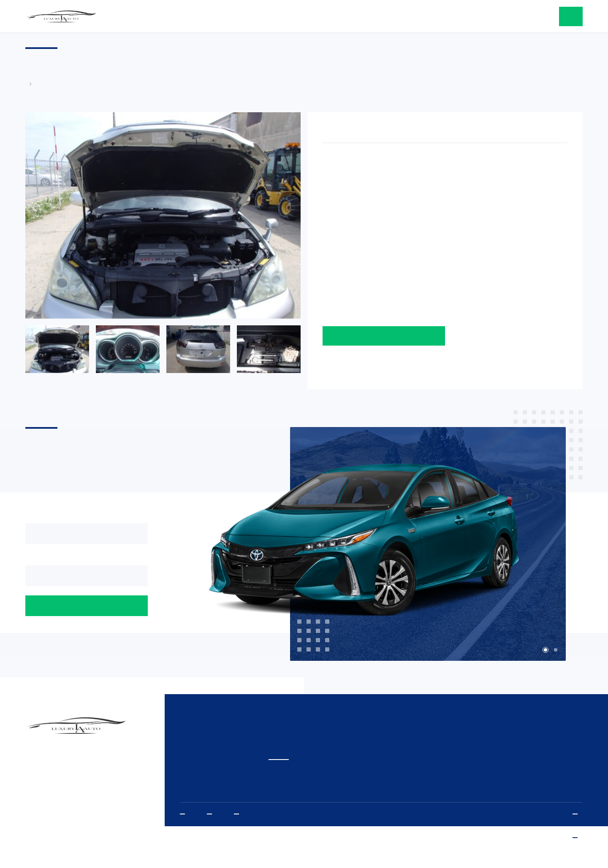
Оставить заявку (384, 336)
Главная (30, 84)
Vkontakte (239, 814)
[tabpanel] (392, 545)
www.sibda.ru (578, 838)
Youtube (185, 814)
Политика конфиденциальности (578, 814)
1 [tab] (546, 650)
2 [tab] (556, 650)
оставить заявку (571, 16)
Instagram (212, 814)
